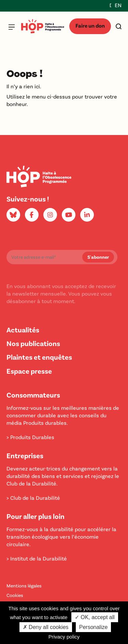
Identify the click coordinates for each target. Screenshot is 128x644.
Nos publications (33, 343)
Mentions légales (24, 586)
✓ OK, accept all (95, 617)
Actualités (23, 330)
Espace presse (29, 371)
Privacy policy (64, 637)
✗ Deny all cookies (46, 627)
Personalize (94, 627)
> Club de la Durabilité (33, 498)
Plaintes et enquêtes (39, 357)
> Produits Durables (30, 437)
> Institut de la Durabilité (37, 558)
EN (118, 5)
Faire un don (90, 25)
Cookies (15, 595)
